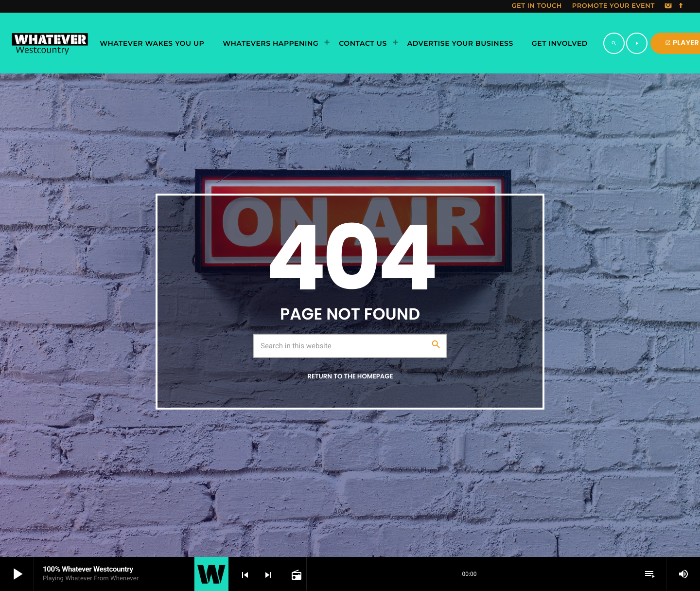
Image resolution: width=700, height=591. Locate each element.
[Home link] (50, 43)
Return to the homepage (350, 376)
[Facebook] (681, 6)
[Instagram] (668, 6)
